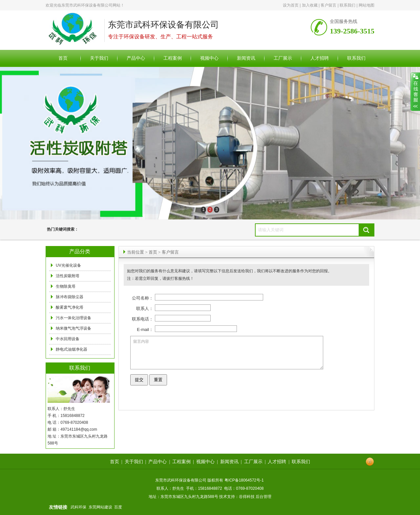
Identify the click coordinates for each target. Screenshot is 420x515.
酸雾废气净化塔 (70, 307)
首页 (153, 252)
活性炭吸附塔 (68, 276)
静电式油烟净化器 (72, 349)
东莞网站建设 (100, 507)
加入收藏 (310, 5)
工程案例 (181, 462)
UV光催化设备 (68, 265)
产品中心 (157, 462)
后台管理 (263, 497)
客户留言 (328, 5)
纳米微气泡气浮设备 (73, 328)
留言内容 (227, 356)
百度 (118, 507)
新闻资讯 (229, 462)
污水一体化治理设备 (73, 318)
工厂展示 (253, 462)
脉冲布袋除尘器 (70, 297)
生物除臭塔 (66, 286)
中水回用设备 (68, 339)
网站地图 (367, 5)
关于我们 (134, 462)
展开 (415, 92)
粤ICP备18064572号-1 (244, 480)
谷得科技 (247, 497)
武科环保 (78, 507)
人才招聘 (277, 462)
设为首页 (291, 5)
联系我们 (347, 5)
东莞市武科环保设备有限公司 (87, 5)
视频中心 (205, 462)
